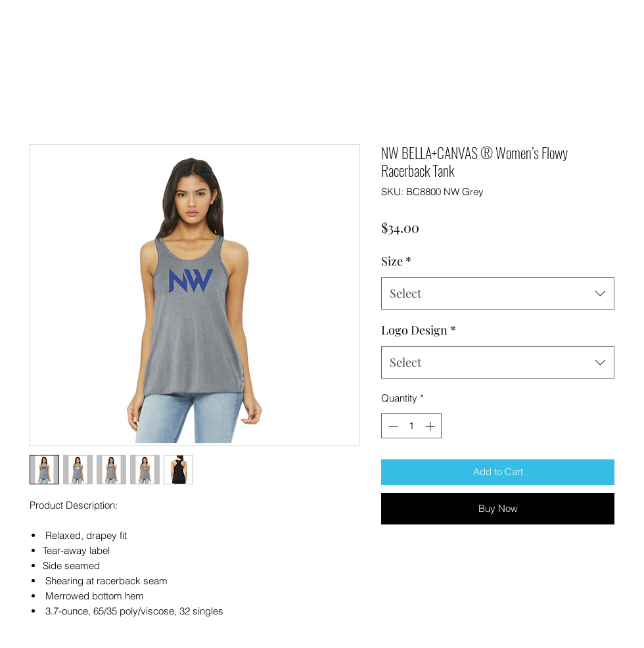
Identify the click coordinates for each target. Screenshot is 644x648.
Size (396, 261)
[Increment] (431, 426)
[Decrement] (392, 426)
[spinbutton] (412, 426)
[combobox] (498, 294)
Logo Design (419, 330)
